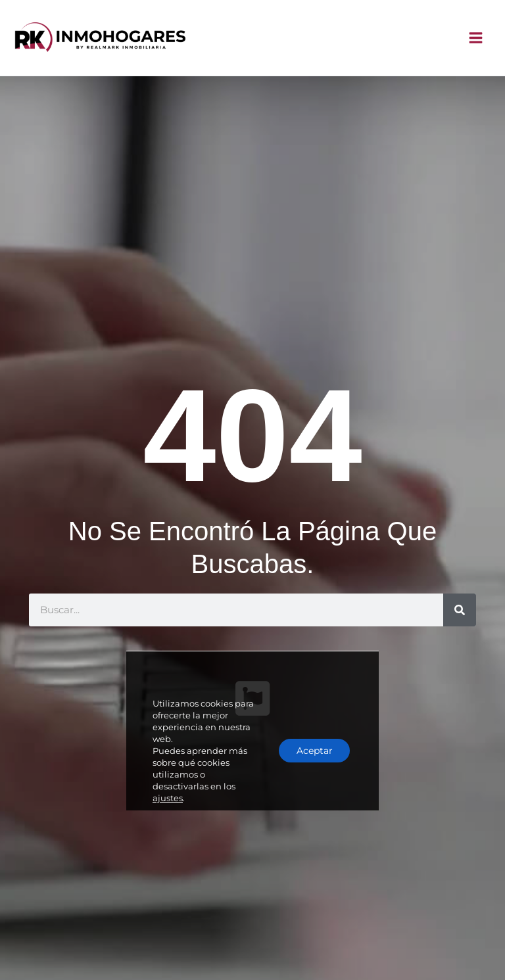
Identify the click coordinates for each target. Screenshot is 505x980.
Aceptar (312, 723)
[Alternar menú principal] (476, 39)
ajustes (168, 770)
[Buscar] (460, 611)
